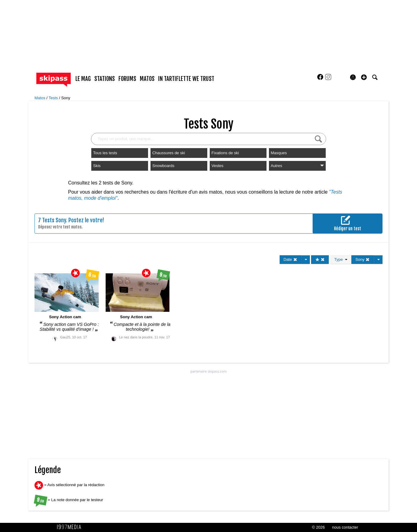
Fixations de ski (225, 153)
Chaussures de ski (169, 153)
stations (105, 79)
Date (290, 259)
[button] (364, 77)
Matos (40, 98)
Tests (54, 98)
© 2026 (318, 527)
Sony (66, 98)
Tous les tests (105, 153)
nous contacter (345, 527)
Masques (279, 153)
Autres (297, 166)
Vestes (218, 166)
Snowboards (163, 166)
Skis (97, 166)
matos (147, 79)
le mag (83, 79)
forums (127, 79)
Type (341, 259)
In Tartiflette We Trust (186, 79)
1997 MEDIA (71, 527)
